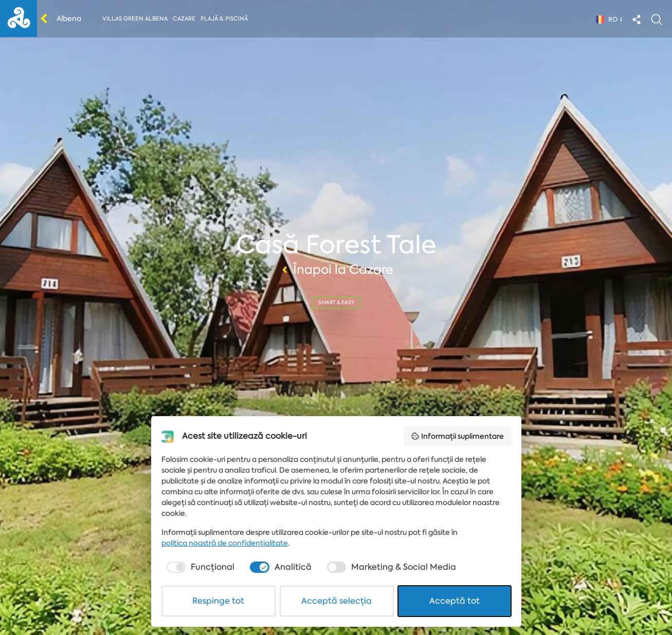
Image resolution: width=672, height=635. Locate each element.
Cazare (184, 19)
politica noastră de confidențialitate (225, 543)
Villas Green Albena (135, 19)
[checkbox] (200, 567)
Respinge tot (218, 601)
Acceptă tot (455, 601)
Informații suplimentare (457, 436)
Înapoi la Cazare (336, 270)
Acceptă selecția (337, 601)
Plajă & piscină (224, 19)
